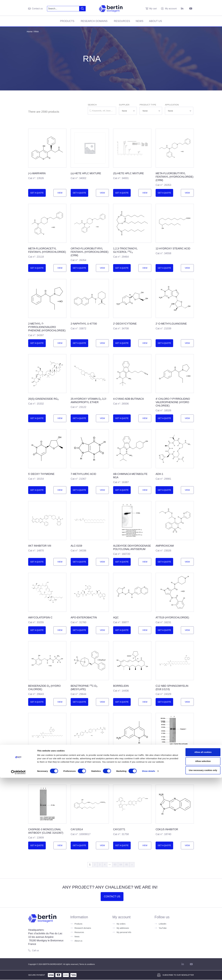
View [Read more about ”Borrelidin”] (145, 702)
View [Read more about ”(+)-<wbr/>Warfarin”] (60, 193)
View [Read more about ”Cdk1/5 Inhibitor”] (187, 845)
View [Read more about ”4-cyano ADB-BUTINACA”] (145, 418)
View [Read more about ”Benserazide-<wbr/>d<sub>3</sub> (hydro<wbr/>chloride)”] (60, 702)
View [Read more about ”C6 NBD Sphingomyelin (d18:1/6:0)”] (60, 774)
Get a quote (37, 193)
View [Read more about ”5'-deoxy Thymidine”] (60, 490)
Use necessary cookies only (198, 970)
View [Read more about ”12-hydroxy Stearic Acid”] (187, 268)
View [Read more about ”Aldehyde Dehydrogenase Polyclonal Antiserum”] (145, 562)
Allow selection (198, 961)
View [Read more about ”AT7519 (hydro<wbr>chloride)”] (187, 630)
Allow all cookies (198, 952)
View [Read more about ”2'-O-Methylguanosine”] (187, 343)
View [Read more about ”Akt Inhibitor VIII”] (60, 562)
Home (30, 31)
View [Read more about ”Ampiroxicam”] (187, 562)
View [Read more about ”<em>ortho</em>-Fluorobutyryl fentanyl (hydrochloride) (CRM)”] (102, 268)
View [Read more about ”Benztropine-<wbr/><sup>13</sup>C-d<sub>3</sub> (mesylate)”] (102, 702)
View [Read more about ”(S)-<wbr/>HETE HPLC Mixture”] (145, 193)
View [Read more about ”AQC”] (145, 630)
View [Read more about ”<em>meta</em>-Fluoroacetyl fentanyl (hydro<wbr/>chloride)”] (60, 268)
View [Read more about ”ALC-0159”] (102, 562)
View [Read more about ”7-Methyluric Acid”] (102, 490)
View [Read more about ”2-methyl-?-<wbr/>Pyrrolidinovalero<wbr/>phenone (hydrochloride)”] (60, 343)
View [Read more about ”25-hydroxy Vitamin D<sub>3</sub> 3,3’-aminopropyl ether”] (102, 418)
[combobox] (63, 9)
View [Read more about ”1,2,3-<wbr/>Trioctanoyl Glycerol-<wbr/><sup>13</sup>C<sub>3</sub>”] (145, 268)
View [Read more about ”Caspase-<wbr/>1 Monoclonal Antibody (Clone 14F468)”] (187, 774)
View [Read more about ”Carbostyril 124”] (145, 774)
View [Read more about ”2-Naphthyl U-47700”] (102, 343)
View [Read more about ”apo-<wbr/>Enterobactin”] (102, 630)
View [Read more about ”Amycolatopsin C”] (60, 630)
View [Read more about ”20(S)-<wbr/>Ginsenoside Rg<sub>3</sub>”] (60, 418)
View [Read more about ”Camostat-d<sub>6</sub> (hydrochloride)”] (102, 774)
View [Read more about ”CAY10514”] (102, 845)
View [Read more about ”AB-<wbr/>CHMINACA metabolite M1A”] (145, 490)
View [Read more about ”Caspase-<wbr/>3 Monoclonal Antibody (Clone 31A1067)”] (60, 845)
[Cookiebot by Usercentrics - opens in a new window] (18, 974)
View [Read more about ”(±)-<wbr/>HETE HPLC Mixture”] (102, 193)
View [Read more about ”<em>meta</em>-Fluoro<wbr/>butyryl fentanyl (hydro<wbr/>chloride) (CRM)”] (187, 193)
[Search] (82, 9)
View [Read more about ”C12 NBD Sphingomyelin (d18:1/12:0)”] (187, 702)
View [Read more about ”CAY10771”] (145, 845)
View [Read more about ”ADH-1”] (187, 490)
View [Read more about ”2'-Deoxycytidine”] (145, 343)
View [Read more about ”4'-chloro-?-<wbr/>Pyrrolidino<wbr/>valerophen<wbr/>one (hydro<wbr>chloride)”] (187, 418)
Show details (149, 974)
